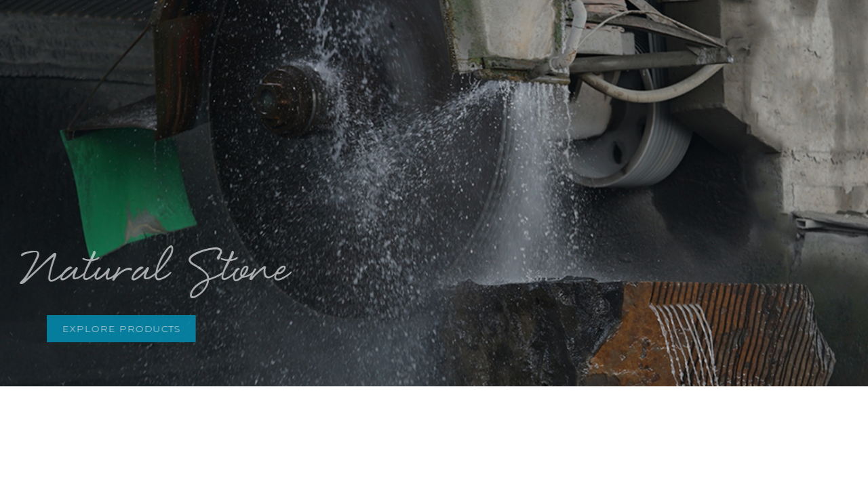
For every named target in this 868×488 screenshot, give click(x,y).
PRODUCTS (422, 34)
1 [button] (377, 108)
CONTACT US (734, 34)
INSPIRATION (512, 34)
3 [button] (415, 108)
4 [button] (434, 108)
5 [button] (453, 108)
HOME (273, 34)
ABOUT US (340, 34)
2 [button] (396, 108)
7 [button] (491, 108)
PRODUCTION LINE (624, 34)
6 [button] (472, 108)
